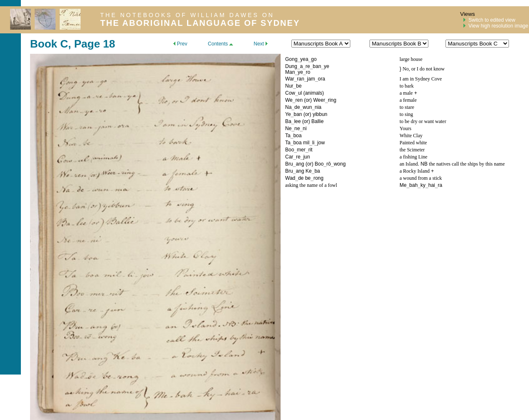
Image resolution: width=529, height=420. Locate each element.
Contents (220, 44)
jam (311, 79)
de (297, 107)
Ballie (318, 121)
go (314, 59)
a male (406, 93)
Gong (291, 59)
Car (289, 157)
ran (300, 79)
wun (307, 107)
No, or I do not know (424, 69)
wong (340, 164)
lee (297, 121)
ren (299, 100)
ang (300, 164)
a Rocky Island (415, 171)
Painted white (413, 143)
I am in (407, 79)
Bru (289, 164)
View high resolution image (498, 26)
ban (317, 66)
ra (440, 185)
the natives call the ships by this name (467, 164)
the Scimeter (412, 150)
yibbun (320, 114)
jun (306, 157)
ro (308, 72)
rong (319, 178)
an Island (409, 164)
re (308, 66)
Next (260, 44)
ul (300, 93)
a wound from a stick (421, 178)
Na (288, 107)
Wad (290, 178)
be (299, 86)
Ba (288, 121)
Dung (291, 66)
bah (413, 185)
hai (432, 185)
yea (304, 59)
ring (332, 100)
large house (411, 59)
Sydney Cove (428, 79)
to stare (407, 107)
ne (297, 128)
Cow (290, 93)
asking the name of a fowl (311, 185)
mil (306, 143)
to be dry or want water (423, 121)
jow (321, 143)
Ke (309, 171)
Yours (405, 128)
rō (329, 164)
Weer (319, 100)
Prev (180, 44)
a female (408, 100)
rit (310, 150)
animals (313, 93)
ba (317, 171)
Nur (289, 86)
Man (290, 72)
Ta (288, 136)
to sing (406, 114)
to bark (407, 86)
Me (403, 185)
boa (297, 136)
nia (318, 107)
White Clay (411, 136)
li (313, 143)
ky (423, 185)
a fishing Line (414, 157)
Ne (288, 128)
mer (301, 150)
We (289, 100)
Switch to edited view (492, 20)
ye (327, 66)
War (290, 79)
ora (321, 79)
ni (305, 128)
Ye (288, 114)
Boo (290, 150)
